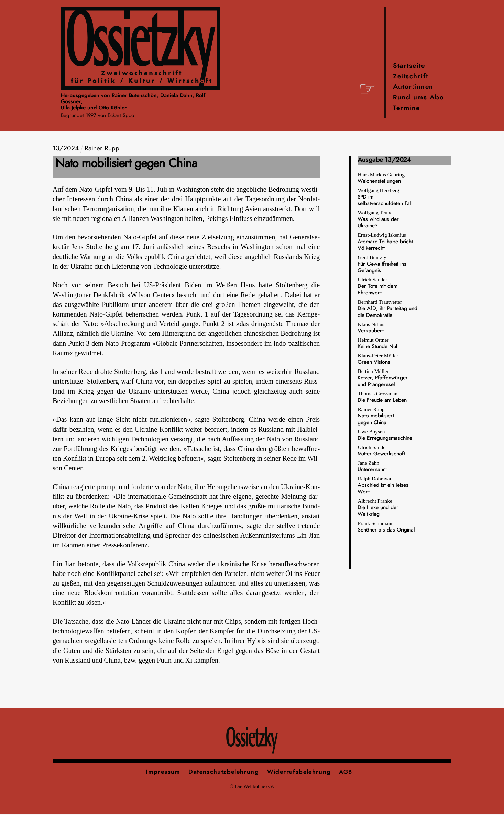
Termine (407, 109)
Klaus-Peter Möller (378, 359)
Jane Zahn (372, 466)
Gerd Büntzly (382, 264)
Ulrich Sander (377, 287)
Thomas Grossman (382, 397)
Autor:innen (413, 87)
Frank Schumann (386, 527)
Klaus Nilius (371, 328)
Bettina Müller (383, 378)
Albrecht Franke (378, 508)
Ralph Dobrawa (383, 486)
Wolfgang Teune (378, 220)
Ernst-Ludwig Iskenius (385, 242)
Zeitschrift (411, 77)
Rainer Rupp (376, 416)
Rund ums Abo (418, 98)
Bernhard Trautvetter (387, 309)
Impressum (163, 772)
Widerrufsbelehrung (299, 772)
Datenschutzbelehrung (224, 772)
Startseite (409, 66)
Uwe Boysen (385, 435)
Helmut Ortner (378, 344)
